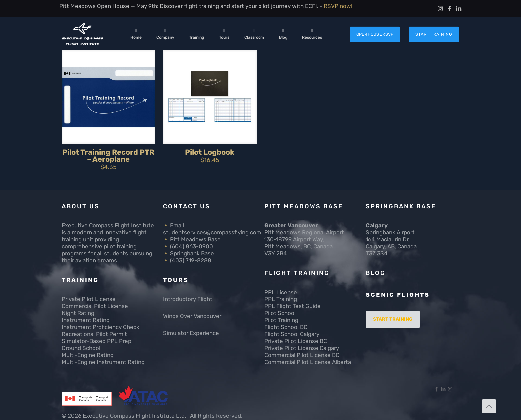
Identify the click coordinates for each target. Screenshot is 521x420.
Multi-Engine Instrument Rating (103, 362)
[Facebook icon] (436, 389)
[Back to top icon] (489, 406)
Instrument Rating (86, 320)
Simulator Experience (191, 333)
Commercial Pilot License (95, 306)
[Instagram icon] (450, 389)
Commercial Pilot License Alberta (308, 362)
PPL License (281, 292)
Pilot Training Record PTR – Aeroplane (108, 156)
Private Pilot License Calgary (302, 348)
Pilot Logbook (210, 152)
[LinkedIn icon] (443, 389)
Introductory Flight (188, 299)
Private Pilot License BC (296, 341)
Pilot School (280, 313)
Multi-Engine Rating (88, 355)
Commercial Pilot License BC (302, 355)
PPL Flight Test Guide (293, 306)
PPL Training (281, 299)
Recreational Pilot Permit (94, 334)
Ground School (81, 348)
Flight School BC (286, 327)
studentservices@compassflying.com (212, 232)
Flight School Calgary (292, 334)
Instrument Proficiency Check (101, 327)
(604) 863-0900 (192, 246)
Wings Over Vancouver (192, 316)
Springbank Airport (390, 232)
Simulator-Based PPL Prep (97, 341)
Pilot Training (281, 320)
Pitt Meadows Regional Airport (304, 232)
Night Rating (78, 313)
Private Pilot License (89, 299)
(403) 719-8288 (191, 260)
